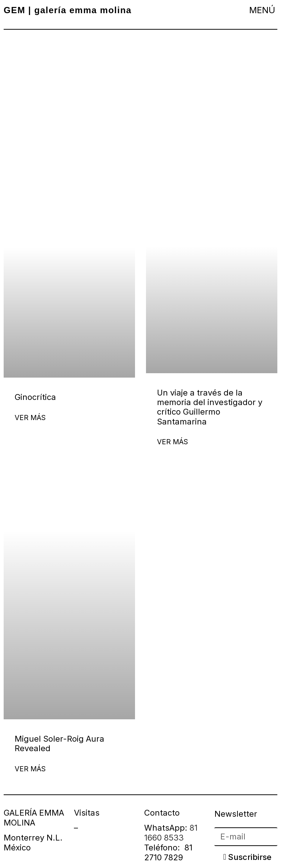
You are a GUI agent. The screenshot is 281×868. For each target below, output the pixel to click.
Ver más (30, 418)
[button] (262, 10)
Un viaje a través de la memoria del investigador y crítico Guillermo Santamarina (210, 407)
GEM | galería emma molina (68, 10)
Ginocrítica (35, 397)
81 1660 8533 (171, 833)
